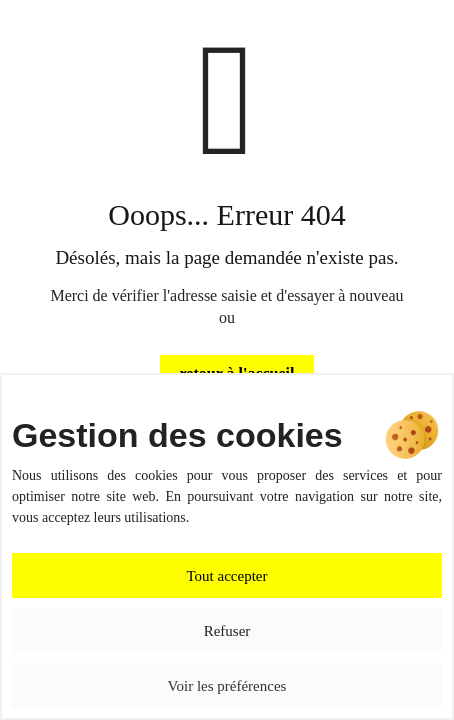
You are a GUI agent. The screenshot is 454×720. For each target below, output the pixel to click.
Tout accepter (227, 576)
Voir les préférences (227, 686)
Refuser (227, 631)
